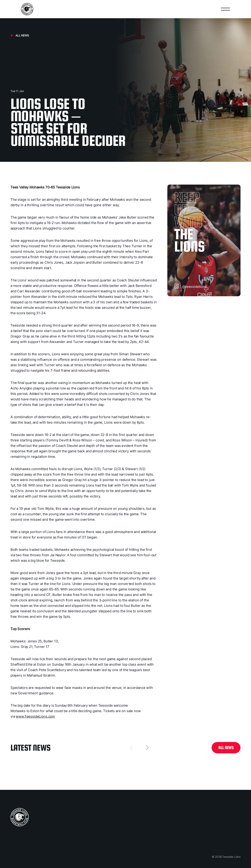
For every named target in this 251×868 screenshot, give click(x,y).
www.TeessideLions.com (35, 716)
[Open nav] (225, 9)
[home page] (20, 817)
